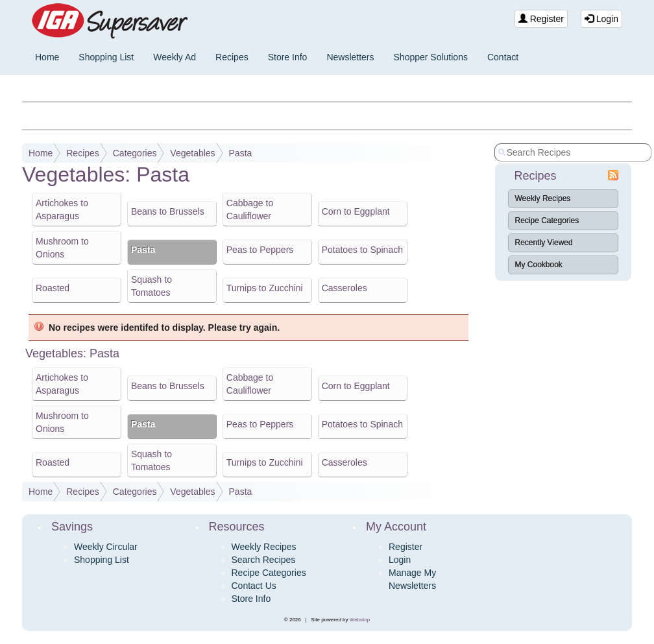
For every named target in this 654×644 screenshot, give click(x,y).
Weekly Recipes (543, 198)
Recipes (232, 57)
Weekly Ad (175, 57)
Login (601, 19)
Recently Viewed (544, 243)
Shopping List (106, 57)
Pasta (241, 153)
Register (541, 19)
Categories (135, 153)
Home (47, 57)
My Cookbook (539, 265)
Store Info (288, 57)
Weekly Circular (106, 547)
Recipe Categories (547, 221)
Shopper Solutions (431, 57)
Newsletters (350, 57)
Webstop (360, 620)
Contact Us (254, 586)
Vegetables (192, 153)
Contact (503, 57)
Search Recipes (264, 560)
